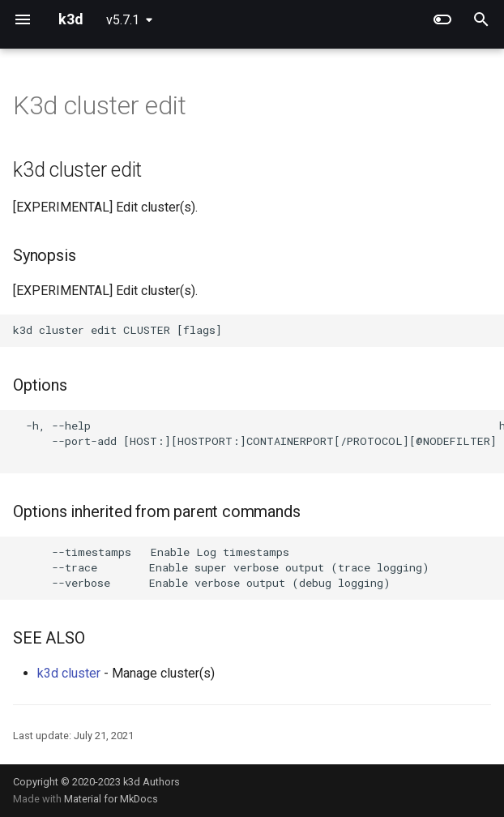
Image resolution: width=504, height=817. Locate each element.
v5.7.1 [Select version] (123, 20)
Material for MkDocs (111, 799)
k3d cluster (69, 673)
